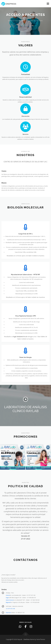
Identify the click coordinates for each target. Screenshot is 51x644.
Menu (48, 4)
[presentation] (3, 458)
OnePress (27, 639)
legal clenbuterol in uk (20, 360)
